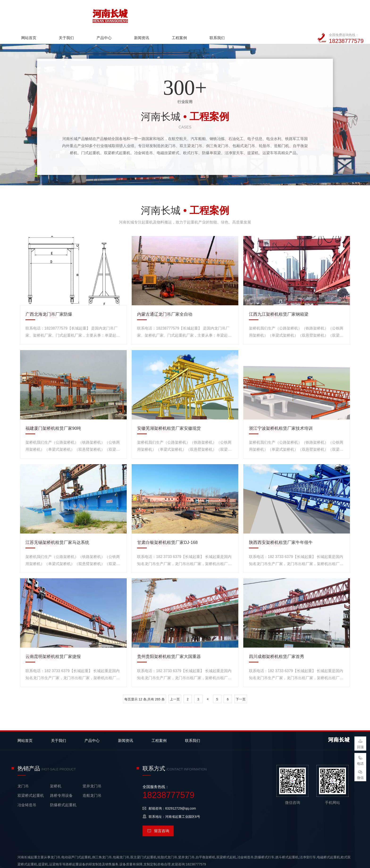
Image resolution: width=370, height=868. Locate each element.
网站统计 (7, 864)
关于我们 (129, 14)
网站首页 (92, 14)
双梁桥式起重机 (31, 779)
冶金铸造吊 (27, 789)
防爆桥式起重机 (63, 789)
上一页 (175, 683)
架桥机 (56, 770)
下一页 (241, 683)
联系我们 (278, 14)
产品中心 (166, 14)
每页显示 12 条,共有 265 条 (144, 683)
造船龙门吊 (92, 779)
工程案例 (241, 14)
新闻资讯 (204, 14)
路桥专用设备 (61, 779)
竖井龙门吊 (92, 770)
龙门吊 (23, 770)
